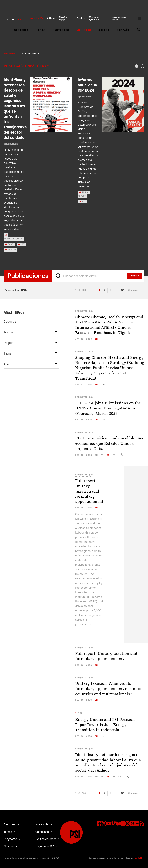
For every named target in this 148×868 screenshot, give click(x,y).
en (96, 339)
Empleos (81, 18)
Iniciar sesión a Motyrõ (119, 18)
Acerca (104, 30)
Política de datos (46, 839)
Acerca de (42, 824)
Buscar (135, 276)
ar (120, 777)
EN (7, 19)
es (108, 455)
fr (114, 455)
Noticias (84, 30)
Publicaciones (30, 53)
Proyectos (61, 30)
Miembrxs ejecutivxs (94, 18)
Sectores (21, 30)
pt (102, 455)
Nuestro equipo (63, 18)
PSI (79, 713)
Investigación (37, 18)
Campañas (124, 30)
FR (13, 19)
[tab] (137, 66)
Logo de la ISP (45, 846)
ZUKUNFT (140, 858)
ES (19, 19)
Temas (41, 30)
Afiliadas (51, 18)
